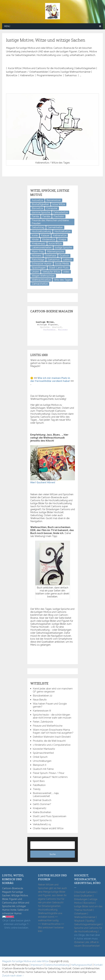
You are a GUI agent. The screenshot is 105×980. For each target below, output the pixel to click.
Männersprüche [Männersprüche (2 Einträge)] (56, 252)
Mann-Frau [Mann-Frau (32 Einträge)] (38, 252)
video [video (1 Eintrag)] (66, 272)
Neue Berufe (40, 700)
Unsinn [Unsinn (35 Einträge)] (35, 272)
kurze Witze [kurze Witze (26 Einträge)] (55, 244)
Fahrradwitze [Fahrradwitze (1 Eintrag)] (61, 212)
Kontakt (98, 965)
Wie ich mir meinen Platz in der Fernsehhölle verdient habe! (50, 380)
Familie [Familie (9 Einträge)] (46, 216)
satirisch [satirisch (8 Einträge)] (68, 260)
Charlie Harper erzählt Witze (48, 828)
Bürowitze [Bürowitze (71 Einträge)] (37, 208)
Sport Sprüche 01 (42, 820)
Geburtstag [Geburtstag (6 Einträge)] (38, 227)
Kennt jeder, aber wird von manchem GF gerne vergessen (53, 690)
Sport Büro (39, 781)
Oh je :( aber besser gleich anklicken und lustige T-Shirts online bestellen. (16, 924)
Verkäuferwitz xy (42, 824)
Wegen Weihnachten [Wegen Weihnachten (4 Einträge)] (43, 276)
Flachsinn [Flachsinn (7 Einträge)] (59, 216)
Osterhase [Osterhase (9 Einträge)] (50, 256)
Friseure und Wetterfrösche (48, 726)
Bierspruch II (40, 765)
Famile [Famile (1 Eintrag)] (35, 216)
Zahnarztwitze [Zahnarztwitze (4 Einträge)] (40, 284)
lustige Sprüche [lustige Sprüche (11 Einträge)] (63, 248)
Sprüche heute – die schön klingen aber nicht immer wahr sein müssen (52, 716)
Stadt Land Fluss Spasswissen (50, 816)
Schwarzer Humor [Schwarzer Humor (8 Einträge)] (42, 264)
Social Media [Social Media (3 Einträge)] (62, 264)
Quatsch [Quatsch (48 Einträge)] (64, 256)
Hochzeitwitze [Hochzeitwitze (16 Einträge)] (62, 231)
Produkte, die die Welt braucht (49, 741)
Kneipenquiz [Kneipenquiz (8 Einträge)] (39, 244)
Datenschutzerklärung (57, 965)
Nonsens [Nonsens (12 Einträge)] (37, 256)
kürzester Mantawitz (44, 749)
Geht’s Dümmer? (42, 804)
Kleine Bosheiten (42, 812)
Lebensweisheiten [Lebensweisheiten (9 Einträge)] (42, 248)
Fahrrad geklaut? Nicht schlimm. (50, 777)
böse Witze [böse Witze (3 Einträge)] (59, 204)
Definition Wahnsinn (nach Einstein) (52, 737)
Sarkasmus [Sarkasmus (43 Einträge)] (54, 260)
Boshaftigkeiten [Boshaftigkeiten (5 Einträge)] (40, 204)
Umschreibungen (42, 761)
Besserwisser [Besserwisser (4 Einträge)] (54, 200)
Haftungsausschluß (81, 965)
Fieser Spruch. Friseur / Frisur (49, 773)
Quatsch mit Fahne (43, 769)
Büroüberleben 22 (43, 696)
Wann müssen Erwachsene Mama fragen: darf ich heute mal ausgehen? (53, 731)
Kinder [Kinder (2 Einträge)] (35, 239)
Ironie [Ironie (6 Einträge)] (35, 235)
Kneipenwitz (40, 808)
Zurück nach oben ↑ (13, 976)
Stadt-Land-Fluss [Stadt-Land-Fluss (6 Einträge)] (59, 268)
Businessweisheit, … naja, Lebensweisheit (46, 795)
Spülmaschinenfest (43, 753)
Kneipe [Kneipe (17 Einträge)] (62, 239)
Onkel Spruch (40, 757)
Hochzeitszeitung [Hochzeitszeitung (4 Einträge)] (41, 231)
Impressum (37, 965)
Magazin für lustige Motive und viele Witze (25, 961)
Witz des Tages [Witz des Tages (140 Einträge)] (63, 280)
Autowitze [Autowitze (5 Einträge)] (37, 200)
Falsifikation (39, 785)
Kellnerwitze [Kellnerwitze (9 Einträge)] (60, 235)
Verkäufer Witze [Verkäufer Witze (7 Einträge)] (51, 272)
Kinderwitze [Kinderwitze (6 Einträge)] (49, 239)
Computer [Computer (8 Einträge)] (52, 208)
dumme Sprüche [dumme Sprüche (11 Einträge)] (41, 212)
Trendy (37, 789)
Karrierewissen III (42, 711)
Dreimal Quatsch (42, 800)
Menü (7, 26)
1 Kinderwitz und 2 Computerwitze (52, 745)
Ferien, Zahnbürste (43, 722)
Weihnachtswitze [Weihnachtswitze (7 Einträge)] (41, 280)
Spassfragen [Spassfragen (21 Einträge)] (39, 268)
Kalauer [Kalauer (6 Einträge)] (45, 235)
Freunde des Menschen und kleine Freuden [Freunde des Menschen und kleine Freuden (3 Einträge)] (50, 222)
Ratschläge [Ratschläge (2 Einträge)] (38, 260)
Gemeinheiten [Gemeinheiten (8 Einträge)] (55, 227)
